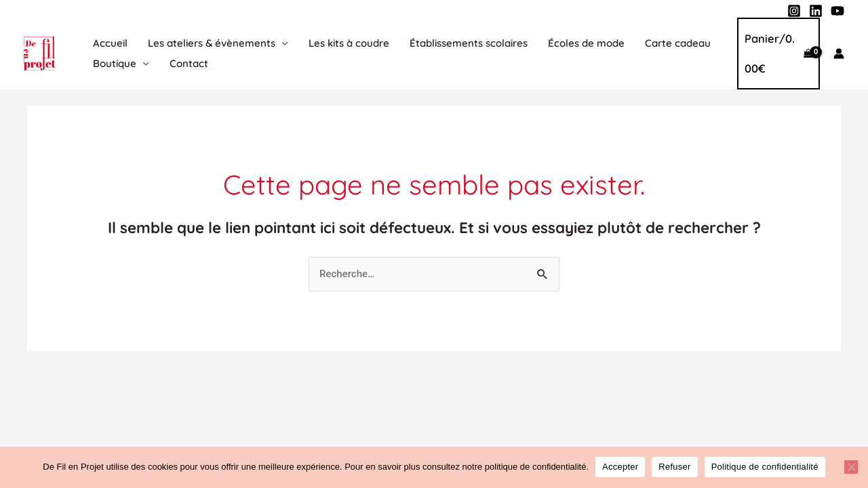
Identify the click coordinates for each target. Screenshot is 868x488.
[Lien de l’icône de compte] (839, 54)
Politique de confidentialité (765, 467)
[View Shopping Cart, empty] (778, 54)
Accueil (110, 43)
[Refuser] (851, 467)
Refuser (674, 467)
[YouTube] (837, 11)
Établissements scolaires (469, 43)
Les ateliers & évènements (212, 43)
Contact (189, 63)
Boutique (115, 63)
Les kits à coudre (349, 43)
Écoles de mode (586, 43)
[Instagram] (794, 11)
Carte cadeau (678, 43)
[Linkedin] (816, 11)
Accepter (620, 467)
